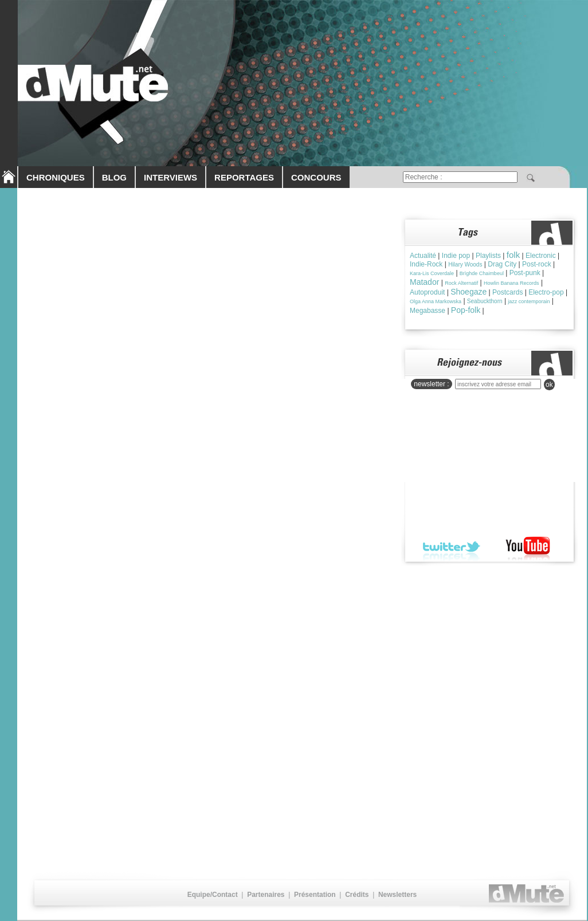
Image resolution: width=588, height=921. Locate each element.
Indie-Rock (426, 264)
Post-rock (537, 264)
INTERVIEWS (170, 177)
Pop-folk (466, 310)
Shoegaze (469, 292)
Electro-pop (546, 292)
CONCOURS (316, 177)
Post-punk (525, 273)
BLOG (114, 177)
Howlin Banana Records (511, 283)
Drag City (502, 264)
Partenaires (266, 895)
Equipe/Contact (213, 895)
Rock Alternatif (461, 283)
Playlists (488, 256)
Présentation (315, 895)
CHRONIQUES (56, 177)
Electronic (541, 256)
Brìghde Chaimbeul (482, 273)
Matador (424, 282)
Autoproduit (427, 292)
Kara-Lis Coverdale (432, 273)
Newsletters (397, 895)
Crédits (357, 895)
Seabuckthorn (485, 301)
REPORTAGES (244, 177)
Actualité (423, 256)
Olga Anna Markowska (436, 301)
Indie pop (456, 256)
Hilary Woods (465, 264)
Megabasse (428, 311)
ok (549, 385)
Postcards (507, 292)
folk (513, 255)
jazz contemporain (529, 301)
